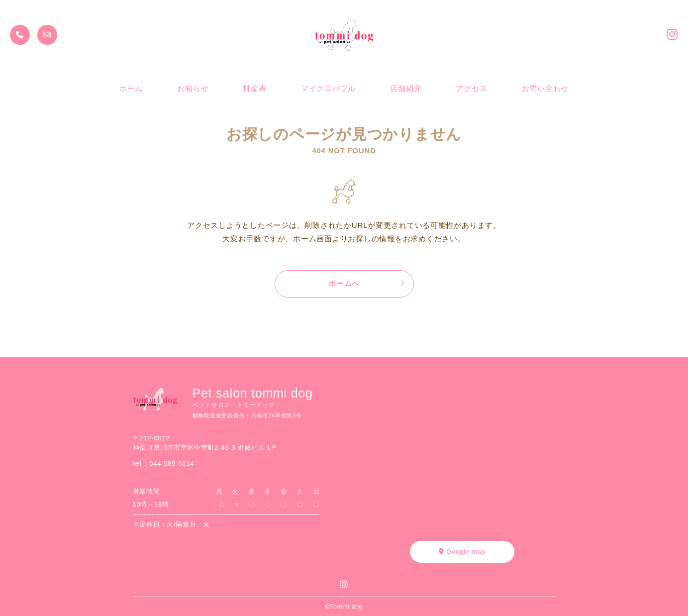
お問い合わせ (545, 88)
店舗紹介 (406, 88)
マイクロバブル (328, 88)
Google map (462, 552)
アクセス (471, 88)
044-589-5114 (172, 463)
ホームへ (344, 283)
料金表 (254, 88)
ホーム (131, 88)
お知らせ (193, 88)
